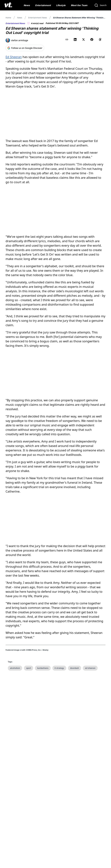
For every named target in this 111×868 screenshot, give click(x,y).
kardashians (43, 668)
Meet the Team (79, 5)
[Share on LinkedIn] (75, 40)
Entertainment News (38, 18)
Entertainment (43, 5)
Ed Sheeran (14, 57)
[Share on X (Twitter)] (83, 40)
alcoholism (15, 668)
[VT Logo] (8, 5)
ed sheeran (90, 668)
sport (29, 668)
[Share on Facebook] (92, 40)
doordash (75, 668)
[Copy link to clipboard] (67, 40)
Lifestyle (61, 5)
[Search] (100, 5)
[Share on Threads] (100, 40)
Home (8, 18)
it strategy (59, 668)
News (27, 5)
